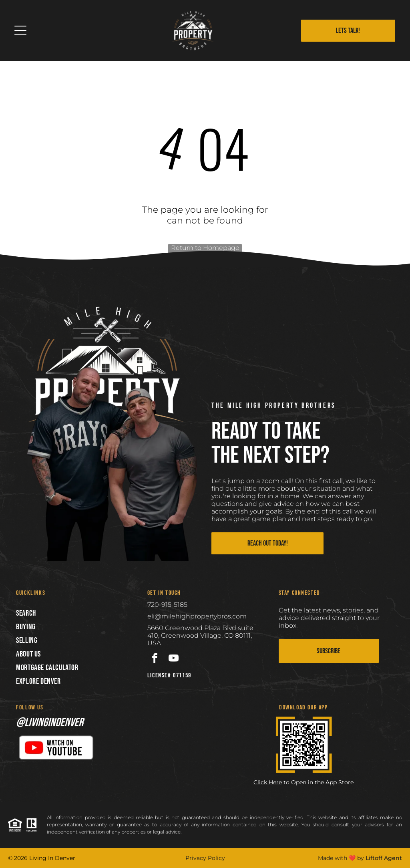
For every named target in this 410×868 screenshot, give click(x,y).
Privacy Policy (205, 858)
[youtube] (174, 659)
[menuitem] (74, 613)
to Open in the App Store (319, 782)
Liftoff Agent (384, 858)
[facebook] (155, 659)
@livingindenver (50, 723)
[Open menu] (20, 30)
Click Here (268, 782)
